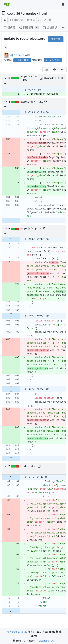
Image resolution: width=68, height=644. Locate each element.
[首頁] (7, 5)
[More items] (64, 28)
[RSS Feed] (5, 20)
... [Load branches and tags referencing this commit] (6, 47)
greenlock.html (35, 13)
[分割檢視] (55, 70)
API (53, 641)
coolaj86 (14, 13)
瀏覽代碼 (56, 39)
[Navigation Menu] (63, 5)
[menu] (63, 70)
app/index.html (32, 102)
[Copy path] (41, 78)
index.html (29, 466)
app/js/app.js (31, 229)
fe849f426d (22, 60)
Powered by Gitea (17, 632)
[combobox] (46, 70)
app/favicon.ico (30, 78)
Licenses (44, 641)
